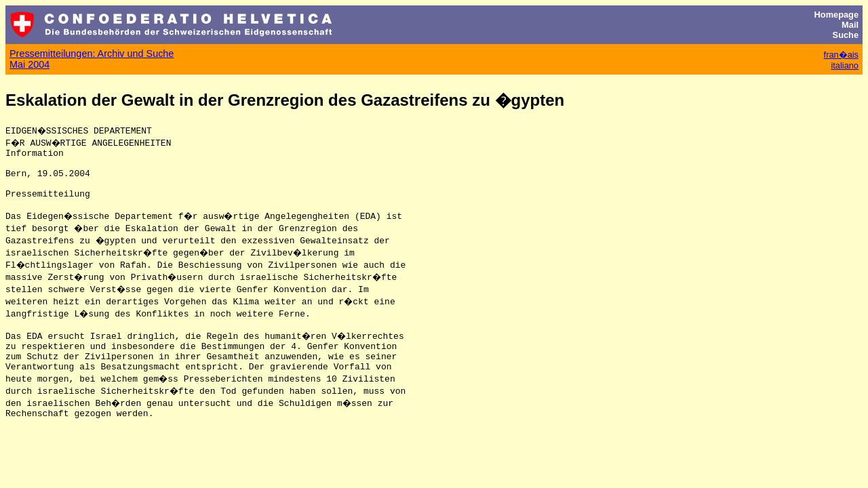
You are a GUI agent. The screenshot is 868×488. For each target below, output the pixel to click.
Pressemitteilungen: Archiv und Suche (92, 54)
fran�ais (841, 55)
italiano (845, 65)
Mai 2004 (29, 64)
